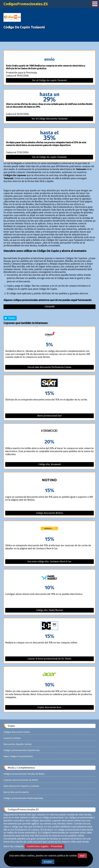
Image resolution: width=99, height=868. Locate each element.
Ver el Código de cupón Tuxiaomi (49, 80)
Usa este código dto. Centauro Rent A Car (49, 562)
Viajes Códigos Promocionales (18, 756)
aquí (82, 856)
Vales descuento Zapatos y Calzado (21, 786)
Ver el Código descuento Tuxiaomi (49, 119)
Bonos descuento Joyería (16, 792)
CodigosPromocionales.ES (26, 4)
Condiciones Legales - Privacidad (44, 846)
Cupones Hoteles (12, 738)
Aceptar (48, 862)
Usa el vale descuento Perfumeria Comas (49, 367)
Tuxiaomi (49, 307)
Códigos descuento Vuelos (17, 732)
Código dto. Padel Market (49, 610)
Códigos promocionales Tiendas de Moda (24, 774)
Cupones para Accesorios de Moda (21, 780)
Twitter (10, 318)
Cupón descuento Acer (49, 707)
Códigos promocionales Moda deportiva (23, 798)
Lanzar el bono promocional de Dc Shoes (49, 659)
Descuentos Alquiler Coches (18, 744)
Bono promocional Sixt (49, 416)
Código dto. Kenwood (49, 464)
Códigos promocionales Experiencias (22, 750)
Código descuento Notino (49, 513)
